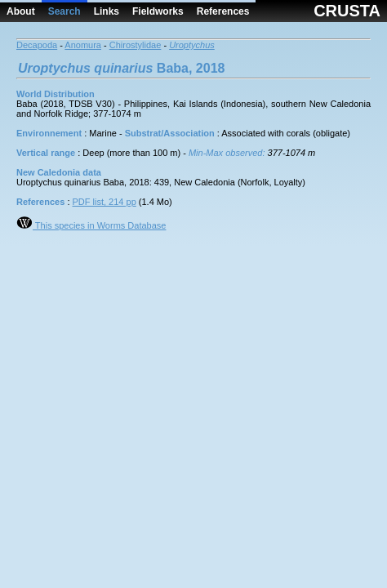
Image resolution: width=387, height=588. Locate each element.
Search (64, 11)
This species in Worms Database (91, 225)
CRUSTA (347, 11)
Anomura (83, 45)
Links (107, 11)
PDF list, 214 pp (105, 202)
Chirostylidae (136, 45)
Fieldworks (158, 11)
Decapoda (37, 45)
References (223, 11)
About (21, 11)
